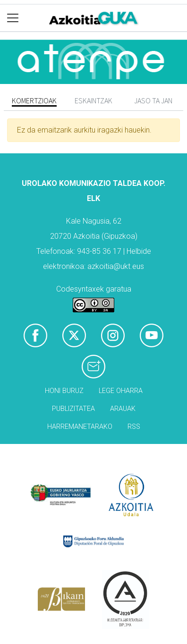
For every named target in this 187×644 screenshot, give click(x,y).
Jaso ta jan (153, 100)
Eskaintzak (93, 100)
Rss (134, 427)
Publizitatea (73, 409)
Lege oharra (121, 391)
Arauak (123, 409)
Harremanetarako (80, 427)
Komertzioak (34, 100)
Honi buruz (64, 391)
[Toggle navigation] (13, 18)
